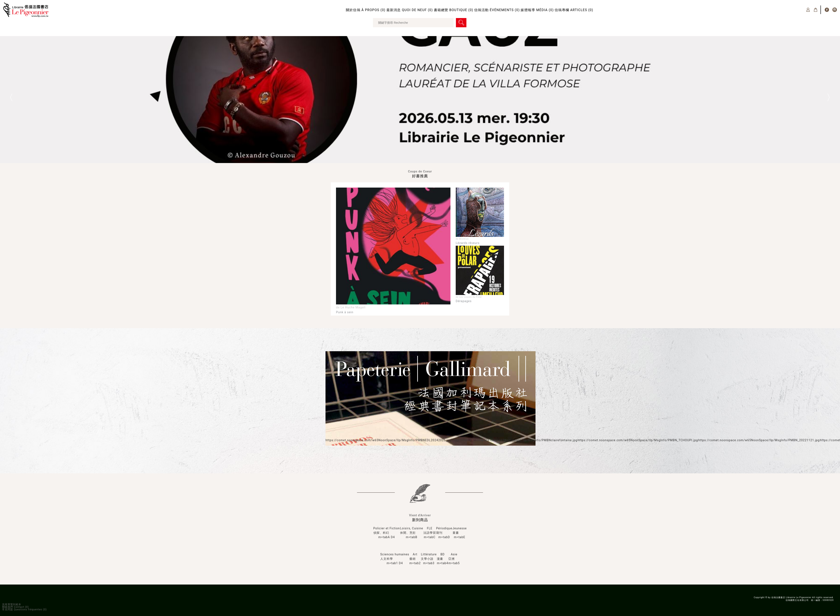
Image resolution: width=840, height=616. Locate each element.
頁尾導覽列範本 (12, 604)
